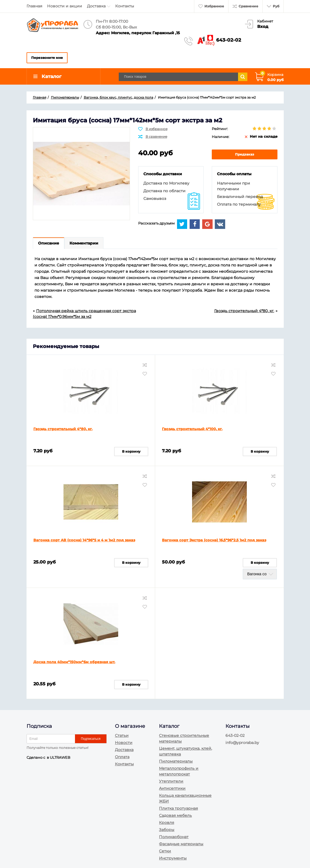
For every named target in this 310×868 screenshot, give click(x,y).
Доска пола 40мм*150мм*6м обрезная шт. (74, 662)
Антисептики (172, 788)
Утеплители (171, 781)
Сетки (165, 851)
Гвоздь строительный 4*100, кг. (192, 429)
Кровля (166, 823)
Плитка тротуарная (178, 808)
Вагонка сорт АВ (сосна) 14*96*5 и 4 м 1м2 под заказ (84, 540)
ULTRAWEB (60, 758)
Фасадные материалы (181, 844)
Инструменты (173, 858)
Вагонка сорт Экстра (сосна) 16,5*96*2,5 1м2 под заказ (214, 540)
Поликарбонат (174, 837)
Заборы (167, 830)
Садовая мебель (175, 815)
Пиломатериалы (176, 761)
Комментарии (84, 243)
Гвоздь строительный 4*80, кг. (63, 429)
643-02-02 (229, 40)
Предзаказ (245, 154)
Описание (49, 243)
